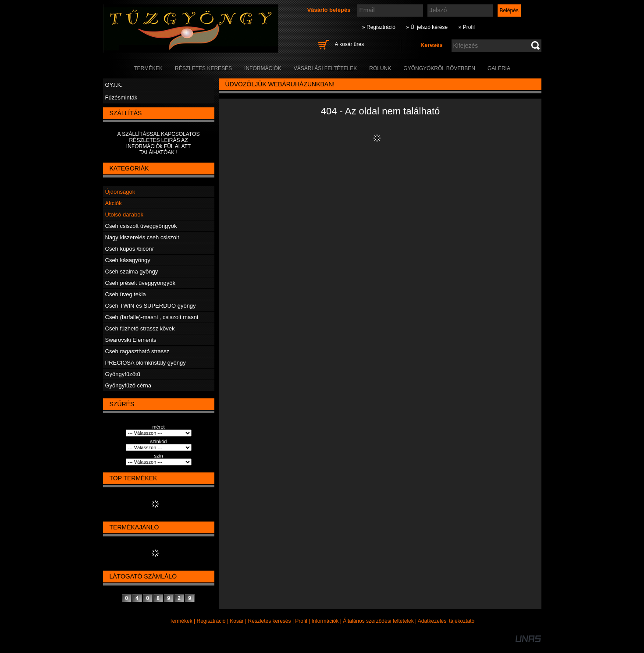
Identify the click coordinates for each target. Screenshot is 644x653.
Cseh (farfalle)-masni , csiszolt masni (152, 317)
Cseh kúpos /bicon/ (130, 249)
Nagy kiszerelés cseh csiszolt (142, 237)
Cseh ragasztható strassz (137, 351)
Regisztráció (211, 621)
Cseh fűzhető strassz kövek (140, 328)
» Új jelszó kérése (427, 27)
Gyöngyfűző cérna (128, 385)
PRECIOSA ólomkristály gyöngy (146, 363)
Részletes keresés (270, 621)
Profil (301, 621)
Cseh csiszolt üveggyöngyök (141, 226)
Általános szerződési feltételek (378, 621)
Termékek (181, 621)
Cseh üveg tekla (126, 294)
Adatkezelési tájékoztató (446, 621)
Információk (325, 621)
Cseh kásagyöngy (128, 260)
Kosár (237, 621)
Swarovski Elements (131, 340)
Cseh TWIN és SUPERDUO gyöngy (151, 306)
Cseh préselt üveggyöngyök (140, 283)
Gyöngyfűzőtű (123, 374)
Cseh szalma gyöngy (132, 271)
